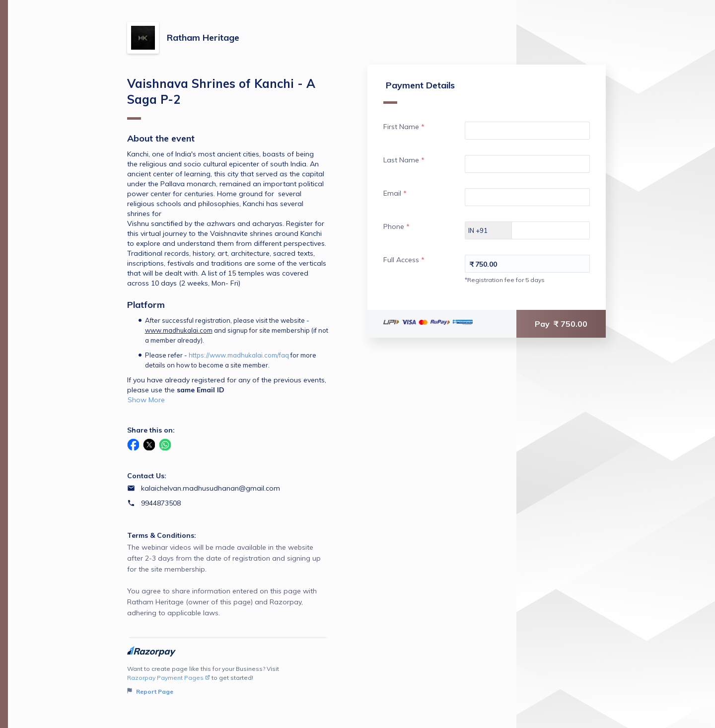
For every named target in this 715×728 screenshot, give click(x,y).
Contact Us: (147, 476)
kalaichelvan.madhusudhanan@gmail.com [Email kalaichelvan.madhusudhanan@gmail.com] (211, 488)
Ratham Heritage (203, 37)
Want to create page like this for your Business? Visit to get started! (228, 681)
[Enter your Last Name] (527, 164)
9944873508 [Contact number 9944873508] (161, 503)
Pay (561, 324)
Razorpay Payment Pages (169, 678)
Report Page (150, 692)
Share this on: (151, 430)
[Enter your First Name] (527, 131)
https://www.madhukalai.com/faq (239, 355)
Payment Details (419, 92)
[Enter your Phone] (559, 230)
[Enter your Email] (527, 197)
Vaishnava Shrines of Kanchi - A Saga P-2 (221, 98)
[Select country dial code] (489, 230)
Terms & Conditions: (162, 535)
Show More (146, 400)
